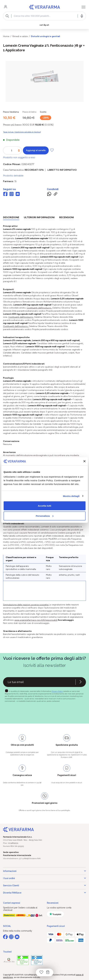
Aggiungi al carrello (36, 150)
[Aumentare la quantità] (19, 150)
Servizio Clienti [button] (44, 886)
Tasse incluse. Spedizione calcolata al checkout (22, 132)
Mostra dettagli (71, 496)
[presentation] (26, 711)
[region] (44, 81)
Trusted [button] (7, 952)
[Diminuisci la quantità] (19, 151)
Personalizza (45, 516)
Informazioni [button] (44, 871)
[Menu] (83, 7)
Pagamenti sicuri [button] (56, 926)
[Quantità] (12, 151)
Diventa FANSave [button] (44, 893)
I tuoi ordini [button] (44, 878)
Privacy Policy (57, 691)
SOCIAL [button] (7, 926)
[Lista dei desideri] (41, 972)
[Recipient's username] (39, 682)
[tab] (11, 218)
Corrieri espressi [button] (12, 903)
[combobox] (44, 16)
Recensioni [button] (53, 903)
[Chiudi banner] (84, 461)
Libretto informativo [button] (62, 170)
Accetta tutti (44, 506)
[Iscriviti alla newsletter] (81, 682)
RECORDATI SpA (34, 170)
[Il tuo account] (6, 7)
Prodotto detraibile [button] (13, 176)
